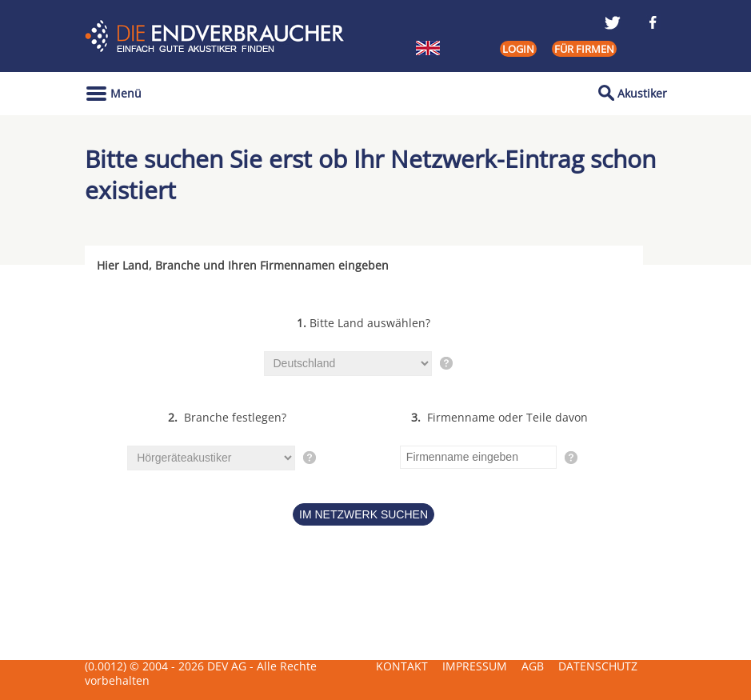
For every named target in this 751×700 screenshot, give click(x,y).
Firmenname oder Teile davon (499, 417)
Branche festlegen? (227, 417)
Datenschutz (598, 666)
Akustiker (642, 93)
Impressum (475, 666)
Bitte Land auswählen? (364, 323)
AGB (533, 666)
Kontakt (402, 666)
